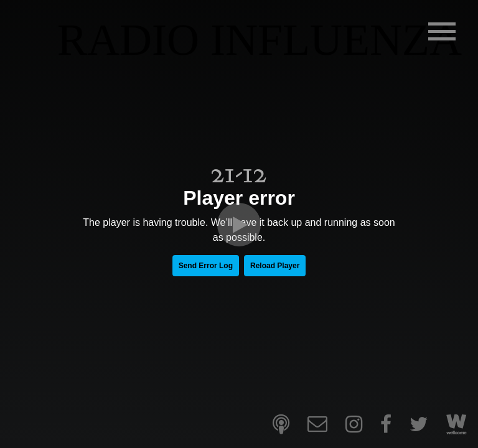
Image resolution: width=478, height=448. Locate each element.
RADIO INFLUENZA (260, 40)
